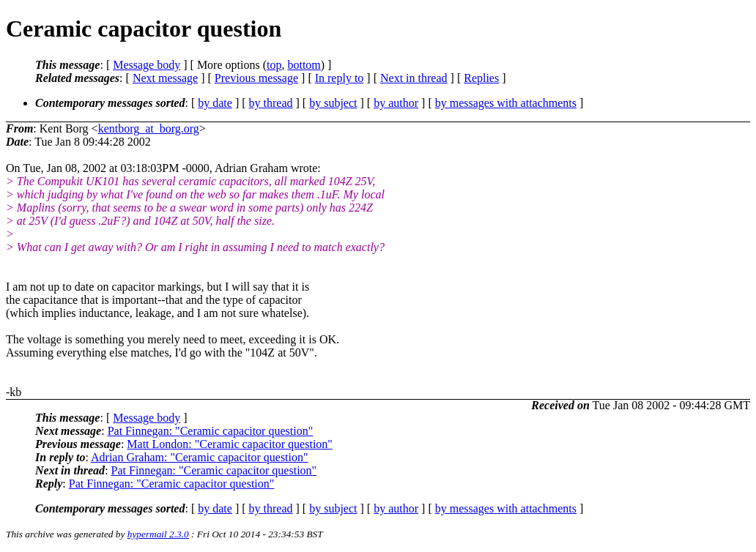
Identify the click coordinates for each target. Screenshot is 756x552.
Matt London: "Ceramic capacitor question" (230, 444)
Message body (147, 65)
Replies (481, 78)
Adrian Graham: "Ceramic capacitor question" (200, 457)
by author (396, 103)
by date (215, 103)
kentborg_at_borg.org (149, 128)
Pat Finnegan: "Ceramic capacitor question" (211, 431)
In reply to (340, 78)
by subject (333, 103)
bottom (304, 65)
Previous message (256, 78)
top (274, 65)
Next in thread (414, 78)
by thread (271, 103)
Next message (165, 78)
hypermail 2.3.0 (158, 534)
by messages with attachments (506, 103)
